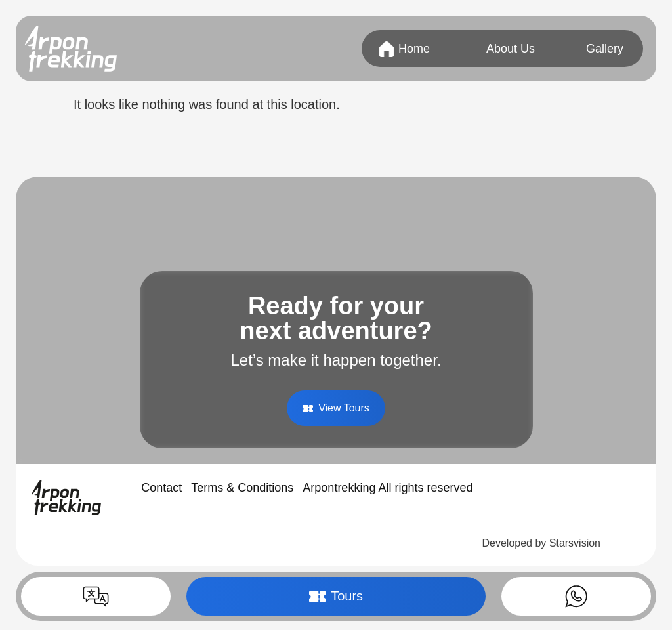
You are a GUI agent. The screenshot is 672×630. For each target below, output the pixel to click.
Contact (161, 488)
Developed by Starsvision (541, 543)
